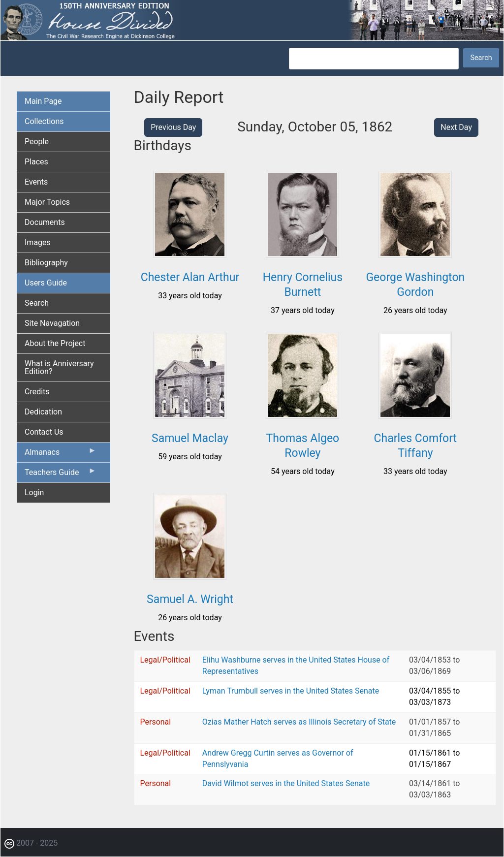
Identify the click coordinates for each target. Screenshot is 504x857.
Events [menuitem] (36, 182)
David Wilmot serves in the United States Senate (286, 783)
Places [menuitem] (36, 162)
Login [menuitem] (34, 492)
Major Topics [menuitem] (47, 202)
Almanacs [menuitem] (61, 454)
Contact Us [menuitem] (44, 432)
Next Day (456, 127)
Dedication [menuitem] (43, 412)
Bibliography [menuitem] (46, 263)
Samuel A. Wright (190, 599)
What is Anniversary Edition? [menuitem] (59, 367)
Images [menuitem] (38, 242)
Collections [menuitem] (44, 121)
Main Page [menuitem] (43, 101)
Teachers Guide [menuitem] (61, 475)
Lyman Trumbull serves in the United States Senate (291, 691)
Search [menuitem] (37, 303)
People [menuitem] (37, 142)
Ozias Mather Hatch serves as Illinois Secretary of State (299, 722)
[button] (190, 254)
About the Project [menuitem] (55, 343)
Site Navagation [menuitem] (52, 323)
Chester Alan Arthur (190, 277)
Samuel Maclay (190, 438)
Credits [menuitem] (37, 392)
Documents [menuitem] (45, 222)
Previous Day (173, 127)
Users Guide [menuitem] (46, 283)
